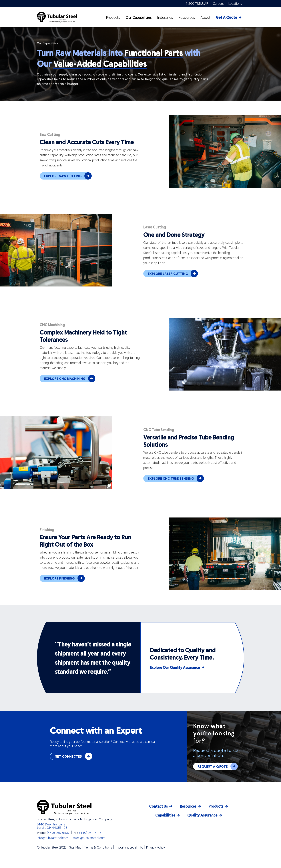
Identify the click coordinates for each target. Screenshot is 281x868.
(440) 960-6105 (90, 833)
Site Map (75, 847)
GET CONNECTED (73, 756)
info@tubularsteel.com (52, 838)
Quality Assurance (202, 815)
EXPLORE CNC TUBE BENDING (176, 478)
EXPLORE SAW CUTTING (68, 176)
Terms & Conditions (98, 847)
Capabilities (165, 815)
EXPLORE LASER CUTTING (173, 274)
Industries (165, 17)
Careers (218, 3)
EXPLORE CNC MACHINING (70, 379)
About (205, 17)
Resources (187, 17)
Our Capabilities (139, 17)
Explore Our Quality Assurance (175, 667)
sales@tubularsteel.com (89, 838)
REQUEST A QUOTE (218, 766)
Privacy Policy (156, 847)
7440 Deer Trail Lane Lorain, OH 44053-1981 (53, 826)
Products (113, 17)
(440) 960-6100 (58, 833)
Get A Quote (226, 17)
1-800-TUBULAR (197, 3)
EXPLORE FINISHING (64, 578)
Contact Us (158, 806)
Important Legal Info (129, 847)
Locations (235, 3)
